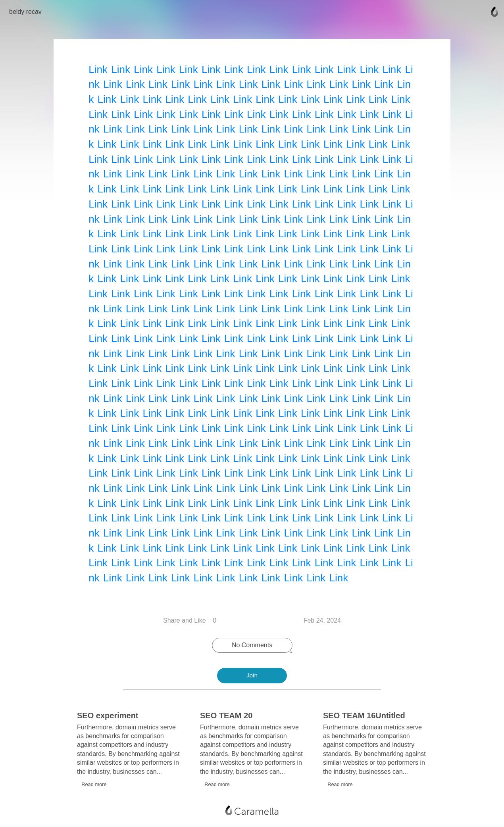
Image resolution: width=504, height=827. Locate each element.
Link (99, 68)
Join (252, 675)
